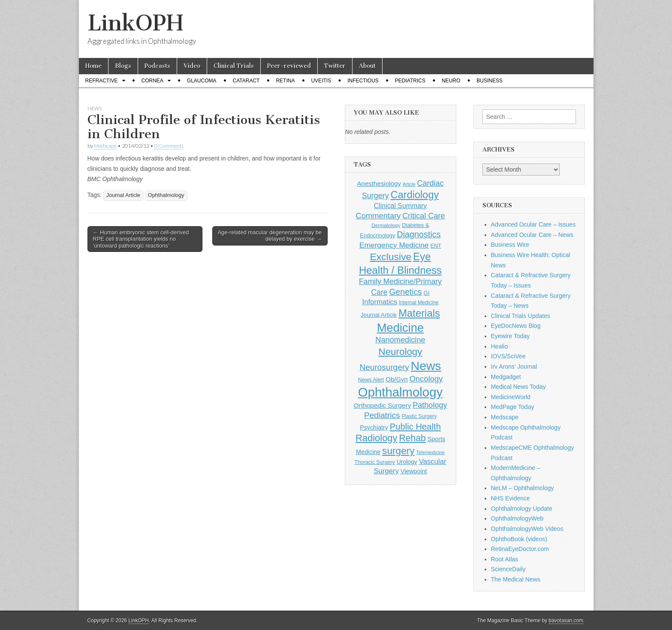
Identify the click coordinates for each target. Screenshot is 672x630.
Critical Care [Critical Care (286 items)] (423, 216)
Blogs (123, 66)
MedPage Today (513, 407)
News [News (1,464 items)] (426, 366)
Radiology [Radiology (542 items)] (377, 438)
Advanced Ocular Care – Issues (533, 224)
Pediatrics (410, 81)
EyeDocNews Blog (516, 326)
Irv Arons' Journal (514, 366)
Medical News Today (518, 387)
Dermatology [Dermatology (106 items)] (386, 225)
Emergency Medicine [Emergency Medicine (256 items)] (394, 245)
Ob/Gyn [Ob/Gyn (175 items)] (397, 379)
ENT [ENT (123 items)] (436, 246)
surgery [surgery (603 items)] (398, 451)
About (367, 66)
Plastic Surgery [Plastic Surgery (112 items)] (419, 416)
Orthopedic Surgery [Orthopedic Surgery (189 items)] (383, 405)
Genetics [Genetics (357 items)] (405, 292)
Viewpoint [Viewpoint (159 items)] (414, 471)
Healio (500, 346)
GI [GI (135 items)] (427, 293)
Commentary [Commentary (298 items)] (378, 216)
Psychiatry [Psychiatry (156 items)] (374, 427)
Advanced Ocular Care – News (532, 235)
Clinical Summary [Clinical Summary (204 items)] (400, 206)
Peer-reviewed (289, 66)
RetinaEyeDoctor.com (520, 549)
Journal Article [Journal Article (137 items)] (379, 315)
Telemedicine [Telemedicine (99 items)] (431, 452)
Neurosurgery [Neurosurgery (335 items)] (384, 367)
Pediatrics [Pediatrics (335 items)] (382, 415)
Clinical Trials (234, 66)
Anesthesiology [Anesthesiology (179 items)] (379, 183)
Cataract (246, 81)
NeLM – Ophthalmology (523, 488)
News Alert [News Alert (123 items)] (371, 380)
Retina (285, 81)
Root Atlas (505, 559)
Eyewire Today (511, 336)
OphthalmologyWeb (517, 518)
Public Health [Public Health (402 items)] (415, 427)
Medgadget (506, 377)
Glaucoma (202, 81)
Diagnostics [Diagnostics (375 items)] (419, 234)
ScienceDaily (508, 569)
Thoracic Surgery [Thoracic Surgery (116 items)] (374, 462)
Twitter (335, 66)
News (95, 108)
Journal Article (123, 195)
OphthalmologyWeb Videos (527, 529)
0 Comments (169, 146)
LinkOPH (135, 23)
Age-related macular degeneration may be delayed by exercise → (270, 236)
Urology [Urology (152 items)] (407, 462)
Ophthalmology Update (522, 509)
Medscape (105, 146)
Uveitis (321, 81)
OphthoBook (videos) (519, 539)
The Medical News (516, 579)
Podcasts (157, 66)
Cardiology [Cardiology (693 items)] (415, 195)
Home (93, 66)
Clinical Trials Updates (521, 316)
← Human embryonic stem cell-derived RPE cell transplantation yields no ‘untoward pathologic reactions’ (141, 239)
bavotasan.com (566, 621)
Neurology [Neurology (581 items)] (401, 352)
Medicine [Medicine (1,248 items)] (400, 328)
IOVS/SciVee (508, 356)
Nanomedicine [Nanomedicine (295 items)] (400, 340)
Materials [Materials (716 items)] (419, 313)
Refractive (102, 81)
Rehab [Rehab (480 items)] (412, 438)
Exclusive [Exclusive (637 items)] (390, 257)
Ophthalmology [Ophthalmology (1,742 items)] (400, 392)
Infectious (363, 81)
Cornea (152, 81)
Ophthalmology (166, 195)
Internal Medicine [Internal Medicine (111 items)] (419, 303)
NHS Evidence (511, 498)
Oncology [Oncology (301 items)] (426, 379)
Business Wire (510, 245)
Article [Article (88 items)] (409, 184)
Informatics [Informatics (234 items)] (380, 302)
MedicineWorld (511, 397)
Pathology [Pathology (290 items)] (430, 405)
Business (490, 81)
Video (192, 66)
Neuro (451, 81)
